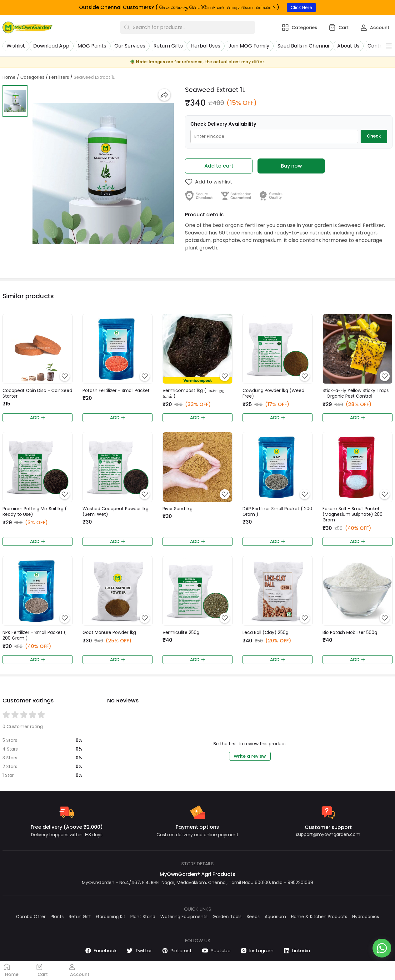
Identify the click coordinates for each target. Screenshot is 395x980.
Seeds (253, 917)
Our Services (130, 46)
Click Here (301, 8)
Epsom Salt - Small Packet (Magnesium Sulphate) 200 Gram (352, 514)
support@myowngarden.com (328, 834)
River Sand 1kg (177, 509)
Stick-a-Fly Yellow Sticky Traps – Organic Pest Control (356, 393)
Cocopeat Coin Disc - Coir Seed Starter (37, 393)
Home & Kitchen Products (319, 917)
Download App (51, 46)
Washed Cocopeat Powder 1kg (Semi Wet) (115, 511)
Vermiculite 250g (181, 632)
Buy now (291, 166)
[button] (15, 101)
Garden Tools (227, 917)
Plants (57, 917)
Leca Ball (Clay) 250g (265, 632)
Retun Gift (80, 917)
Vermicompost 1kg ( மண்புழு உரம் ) (193, 393)
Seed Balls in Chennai (303, 46)
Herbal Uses (206, 46)
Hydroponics (366, 917)
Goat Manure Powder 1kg (109, 632)
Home (9, 77)
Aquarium (275, 917)
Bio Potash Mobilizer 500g (350, 632)
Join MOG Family (249, 46)
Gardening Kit (111, 917)
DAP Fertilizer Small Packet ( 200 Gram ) (277, 511)
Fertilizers (59, 77)
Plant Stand (143, 917)
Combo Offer (31, 917)
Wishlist (16, 46)
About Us (348, 46)
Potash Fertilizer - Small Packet (116, 390)
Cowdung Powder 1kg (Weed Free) (273, 393)
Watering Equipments (184, 917)
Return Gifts (168, 46)
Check (374, 136)
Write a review (250, 756)
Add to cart (219, 166)
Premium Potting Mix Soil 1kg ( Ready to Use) (35, 511)
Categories (32, 77)
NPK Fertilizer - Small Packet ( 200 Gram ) (34, 635)
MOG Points (92, 46)
